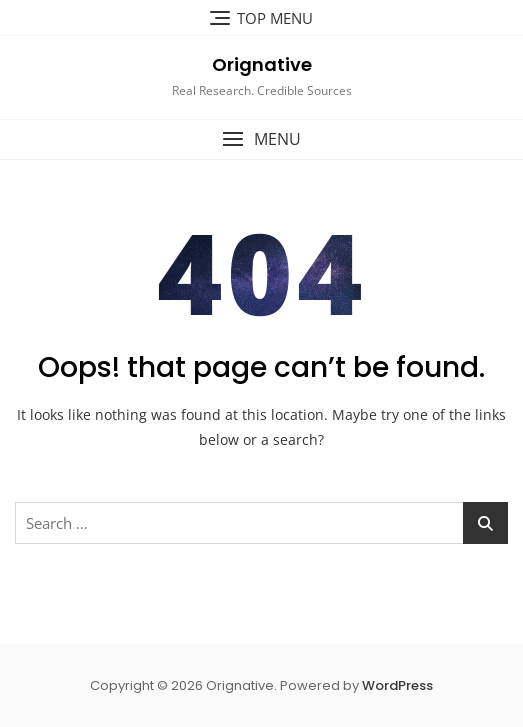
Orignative (262, 64)
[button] (261, 139)
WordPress (397, 685)
